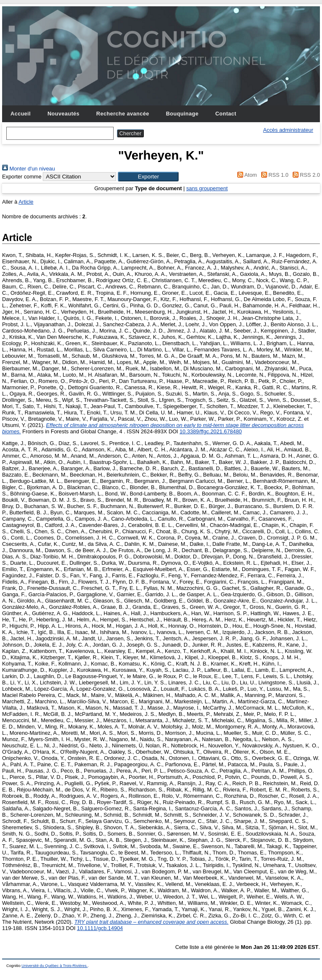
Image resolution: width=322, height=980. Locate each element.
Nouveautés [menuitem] (63, 114)
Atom (246, 175)
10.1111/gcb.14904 (100, 928)
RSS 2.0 (305, 175)
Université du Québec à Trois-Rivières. (55, 966)
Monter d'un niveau (29, 169)
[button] (148, 177)
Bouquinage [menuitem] (182, 114)
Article (26, 202)
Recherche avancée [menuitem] (123, 114)
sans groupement (207, 188)
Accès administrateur (288, 130)
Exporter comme (22, 177)
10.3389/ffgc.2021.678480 (211, 431)
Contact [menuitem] (226, 114)
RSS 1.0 (273, 175)
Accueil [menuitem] (21, 114)
